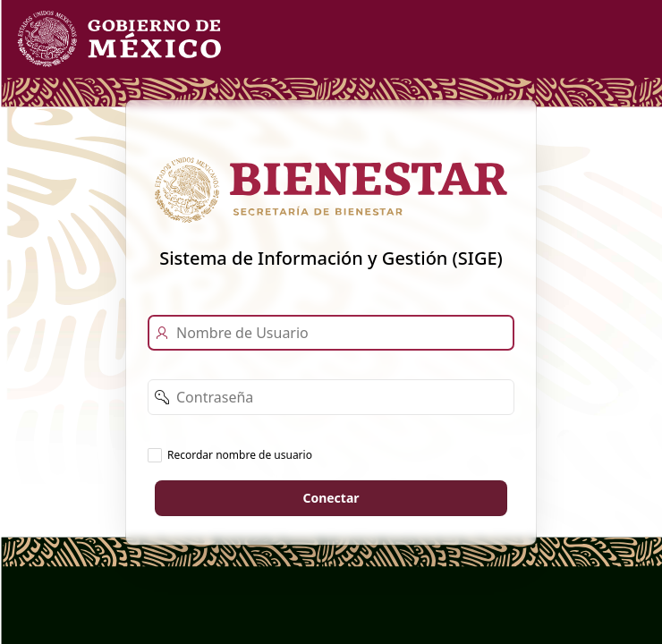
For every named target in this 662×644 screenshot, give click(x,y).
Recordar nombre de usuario (240, 454)
